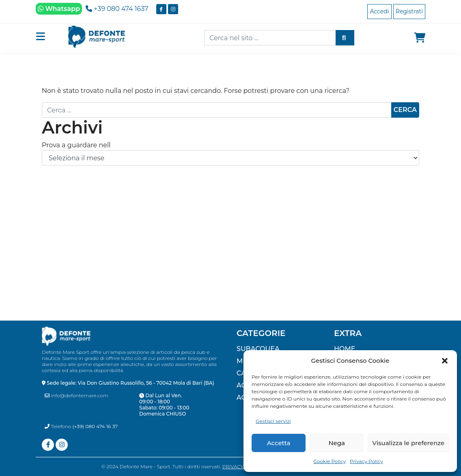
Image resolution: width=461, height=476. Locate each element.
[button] (445, 361)
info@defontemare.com (76, 395)
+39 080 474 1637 (117, 9)
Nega (337, 443)
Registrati (409, 11)
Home (345, 349)
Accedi (379, 11)
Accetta (279, 443)
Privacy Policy (366, 461)
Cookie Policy (330, 461)
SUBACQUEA (258, 349)
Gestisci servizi (273, 421)
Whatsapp (59, 9)
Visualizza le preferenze (408, 443)
